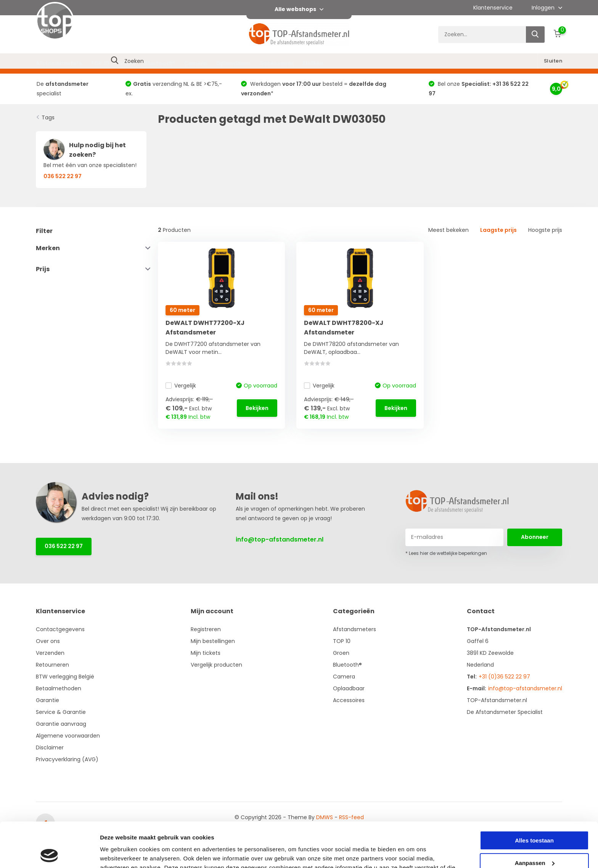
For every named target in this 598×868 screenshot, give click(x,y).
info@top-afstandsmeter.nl (280, 539)
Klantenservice (493, 8)
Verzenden (50, 653)
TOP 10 (100, 63)
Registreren (206, 629)
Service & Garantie (61, 712)
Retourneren (52, 665)
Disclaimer (50, 747)
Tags (48, 117)
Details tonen (118, 853)
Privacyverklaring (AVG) (67, 759)
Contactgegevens (60, 629)
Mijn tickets (206, 653)
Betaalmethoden (59, 688)
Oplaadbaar (233, 63)
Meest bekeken (448, 230)
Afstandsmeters (59, 63)
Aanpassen (535, 818)
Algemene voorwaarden (68, 736)
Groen (127, 63)
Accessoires (277, 63)
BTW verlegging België (65, 677)
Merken (313, 63)
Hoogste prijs (545, 230)
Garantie (47, 700)
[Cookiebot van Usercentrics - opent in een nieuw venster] (49, 853)
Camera (196, 63)
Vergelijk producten (216, 665)
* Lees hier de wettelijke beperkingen (446, 553)
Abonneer (535, 537)
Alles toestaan (534, 796)
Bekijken (257, 408)
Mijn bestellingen (213, 641)
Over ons (48, 641)
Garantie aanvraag (61, 724)
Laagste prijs (498, 230)
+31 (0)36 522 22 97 (504, 677)
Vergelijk (181, 386)
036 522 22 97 (64, 546)
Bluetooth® (160, 63)
